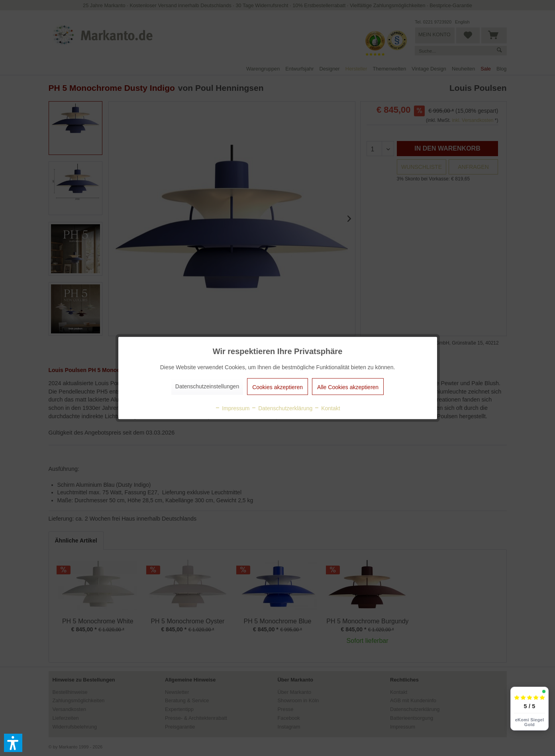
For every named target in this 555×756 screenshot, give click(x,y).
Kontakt (327, 408)
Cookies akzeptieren (277, 387)
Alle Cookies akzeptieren (348, 387)
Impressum (232, 408)
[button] (13, 743)
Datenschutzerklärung (282, 408)
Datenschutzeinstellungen (207, 386)
